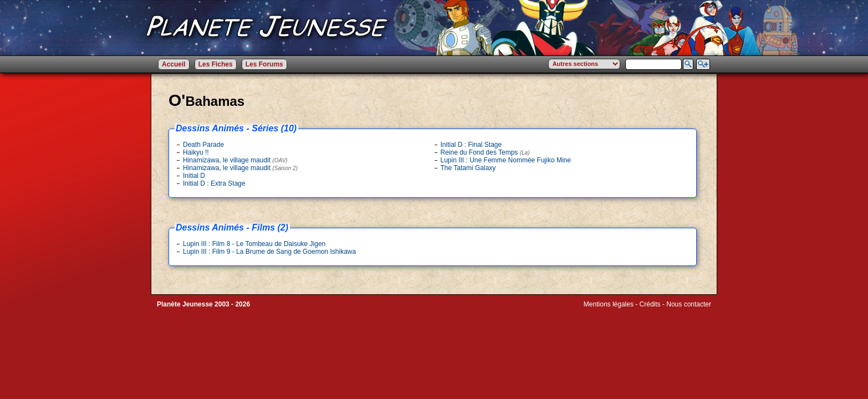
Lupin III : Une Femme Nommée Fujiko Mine (506, 160)
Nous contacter (689, 304)
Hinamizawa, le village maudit (235, 160)
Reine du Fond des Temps (485, 152)
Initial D (194, 176)
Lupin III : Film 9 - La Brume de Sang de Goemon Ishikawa (269, 252)
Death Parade (203, 145)
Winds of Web (604, 312)
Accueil (174, 64)
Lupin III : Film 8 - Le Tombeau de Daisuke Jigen (254, 244)
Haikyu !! (196, 152)
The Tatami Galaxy (468, 168)
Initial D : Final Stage (471, 145)
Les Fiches (216, 64)
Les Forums (264, 64)
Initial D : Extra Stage (214, 183)
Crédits (650, 304)
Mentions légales (609, 304)
